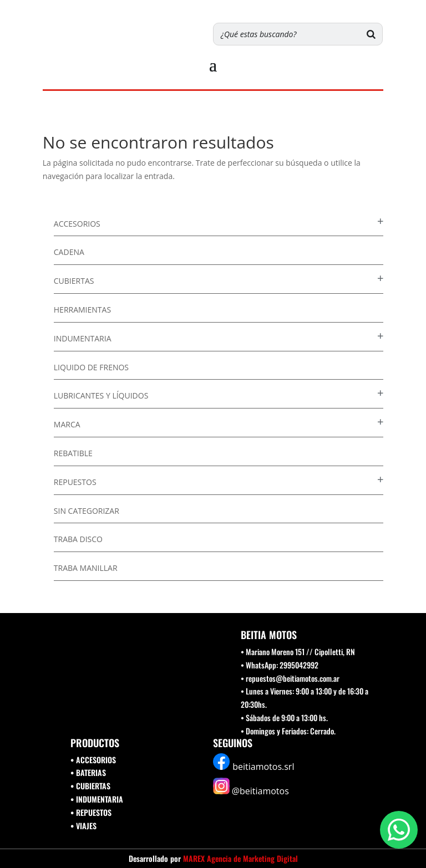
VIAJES (86, 826)
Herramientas (82, 310)
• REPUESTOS (91, 812)
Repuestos (75, 482)
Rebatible (73, 453)
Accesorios (77, 224)
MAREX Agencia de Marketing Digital (240, 858)
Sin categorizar (87, 511)
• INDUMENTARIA (97, 799)
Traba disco (78, 539)
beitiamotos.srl (263, 767)
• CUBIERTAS (90, 786)
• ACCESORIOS (93, 760)
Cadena (69, 252)
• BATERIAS (88, 772)
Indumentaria (83, 338)
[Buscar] (371, 34)
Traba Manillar (86, 568)
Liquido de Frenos (91, 367)
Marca (67, 424)
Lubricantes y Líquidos (101, 395)
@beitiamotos (260, 791)
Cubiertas (74, 281)
